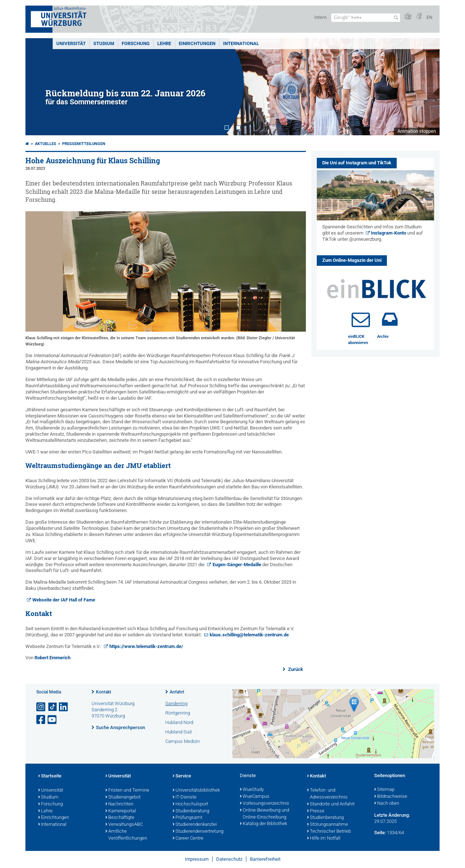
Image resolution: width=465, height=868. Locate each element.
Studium (104, 43)
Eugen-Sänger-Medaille (237, 565)
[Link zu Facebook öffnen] (41, 720)
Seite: (380, 833)
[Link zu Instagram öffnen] (41, 707)
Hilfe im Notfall (324, 839)
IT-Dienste (185, 797)
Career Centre (188, 839)
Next (427, 87)
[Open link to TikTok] (53, 707)
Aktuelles (46, 144)
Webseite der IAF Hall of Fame (64, 600)
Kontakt (104, 692)
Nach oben (387, 804)
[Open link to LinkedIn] (64, 707)
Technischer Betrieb (329, 832)
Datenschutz (229, 859)
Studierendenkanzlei (195, 825)
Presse (316, 811)
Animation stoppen (417, 131)
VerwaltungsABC (124, 825)
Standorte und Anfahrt (331, 804)
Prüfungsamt (187, 818)
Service (182, 776)
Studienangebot (123, 797)
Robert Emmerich (52, 658)
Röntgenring (178, 713)
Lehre (164, 43)
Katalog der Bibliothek (263, 824)
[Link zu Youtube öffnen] (53, 720)
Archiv (383, 337)
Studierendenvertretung (198, 832)
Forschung (136, 43)
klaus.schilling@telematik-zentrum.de (249, 635)
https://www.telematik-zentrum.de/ (146, 646)
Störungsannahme (327, 825)
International (241, 43)
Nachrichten (119, 804)
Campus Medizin (183, 741)
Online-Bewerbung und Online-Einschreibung (264, 814)
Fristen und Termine (127, 791)
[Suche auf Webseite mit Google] (366, 18)
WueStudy (252, 790)
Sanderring (176, 703)
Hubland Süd (178, 732)
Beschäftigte (120, 818)
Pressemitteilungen (84, 144)
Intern (320, 17)
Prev (38, 87)
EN (429, 17)
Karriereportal (121, 811)
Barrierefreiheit (265, 859)
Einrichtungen (197, 43)
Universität (71, 43)
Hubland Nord (179, 722)
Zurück (295, 669)
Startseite (50, 776)
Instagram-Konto (389, 233)
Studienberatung (191, 811)
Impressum (197, 859)
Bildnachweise (391, 797)
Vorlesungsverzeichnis (264, 804)
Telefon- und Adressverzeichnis (327, 794)
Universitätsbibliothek (196, 791)
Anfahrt (177, 692)
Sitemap (384, 790)
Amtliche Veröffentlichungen (126, 835)
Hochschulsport (190, 804)
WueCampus (255, 797)
